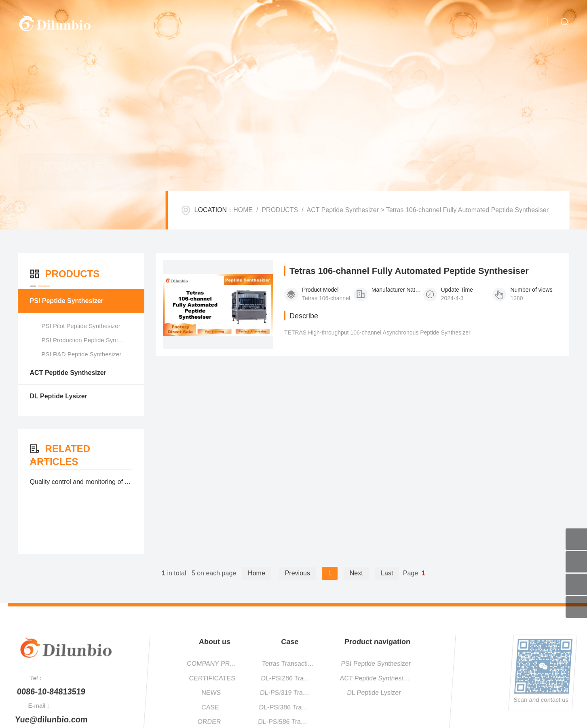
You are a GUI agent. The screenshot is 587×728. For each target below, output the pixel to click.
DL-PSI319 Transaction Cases (526, 693)
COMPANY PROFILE (451, 664)
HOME (243, 210)
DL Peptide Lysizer (58, 396)
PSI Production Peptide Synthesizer (89, 340)
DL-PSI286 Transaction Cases (526, 678)
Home (257, 580)
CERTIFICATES (451, 678)
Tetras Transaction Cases (526, 664)
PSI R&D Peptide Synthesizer (81, 354)
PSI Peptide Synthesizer (66, 301)
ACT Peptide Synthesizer (343, 210)
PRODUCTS (280, 210)
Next (356, 580)
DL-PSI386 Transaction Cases (525, 707)
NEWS (450, 693)
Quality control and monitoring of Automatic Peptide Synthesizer (81, 482)
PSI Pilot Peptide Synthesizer (81, 326)
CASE (450, 707)
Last (387, 580)
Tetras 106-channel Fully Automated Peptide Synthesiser (411, 273)
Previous (298, 580)
